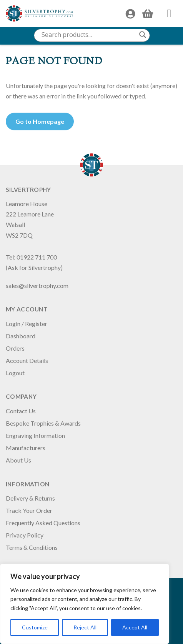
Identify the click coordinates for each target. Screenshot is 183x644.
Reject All (85, 627)
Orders (15, 348)
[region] (85, 604)
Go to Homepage (40, 121)
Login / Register (27, 324)
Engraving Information (35, 435)
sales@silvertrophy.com (37, 285)
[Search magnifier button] (143, 35)
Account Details (27, 360)
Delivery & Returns (30, 498)
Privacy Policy (25, 535)
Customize (35, 627)
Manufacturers (26, 448)
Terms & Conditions (32, 547)
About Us (18, 460)
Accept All (135, 627)
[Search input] (88, 35)
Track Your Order (29, 510)
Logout (15, 373)
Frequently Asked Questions (43, 523)
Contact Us (21, 411)
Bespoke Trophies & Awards (43, 423)
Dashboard (21, 336)
